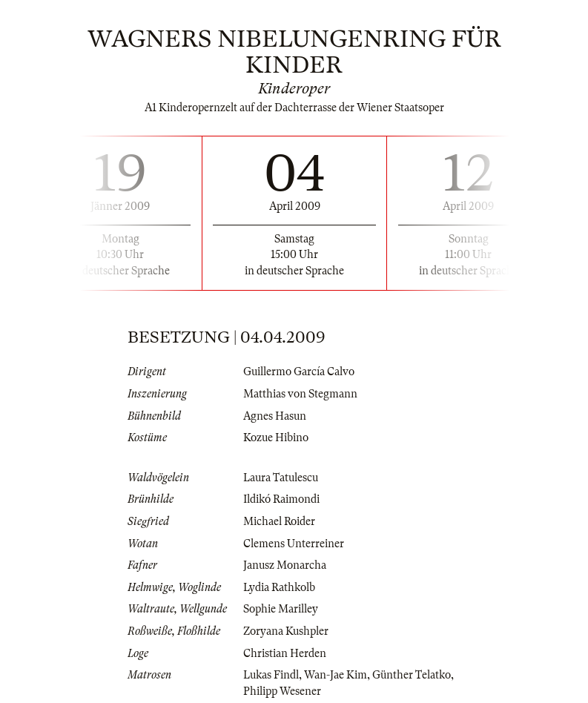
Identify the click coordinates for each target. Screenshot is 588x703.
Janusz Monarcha (285, 565)
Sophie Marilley (281, 609)
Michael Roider (279, 521)
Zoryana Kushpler (286, 631)
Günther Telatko (412, 675)
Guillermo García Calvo (299, 372)
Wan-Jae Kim (336, 675)
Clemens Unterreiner (294, 544)
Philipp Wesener (282, 691)
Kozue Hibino (276, 438)
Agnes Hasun (275, 416)
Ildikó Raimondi (281, 499)
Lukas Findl (271, 675)
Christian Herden (285, 653)
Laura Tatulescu (281, 478)
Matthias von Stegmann (300, 394)
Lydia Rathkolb (279, 587)
